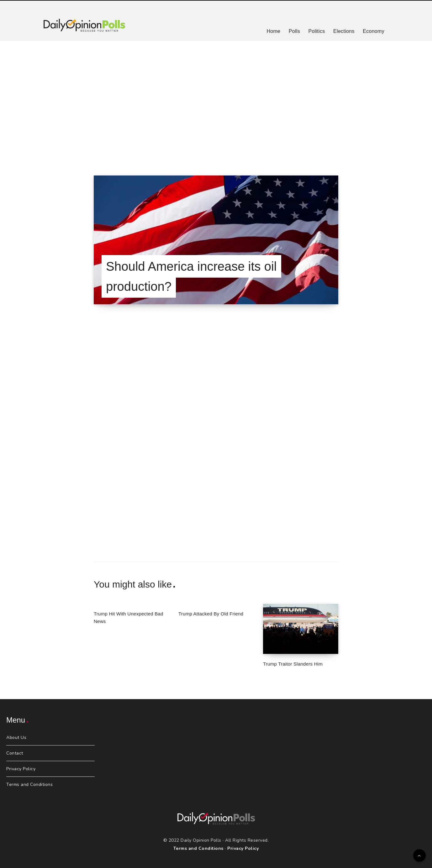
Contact (15, 753)
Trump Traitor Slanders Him (293, 664)
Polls (294, 31)
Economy (374, 31)
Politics (316, 31)
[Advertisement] (216, 100)
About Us (16, 737)
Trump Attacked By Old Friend (211, 614)
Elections (344, 31)
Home (273, 31)
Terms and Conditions (29, 784)
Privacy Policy (21, 769)
